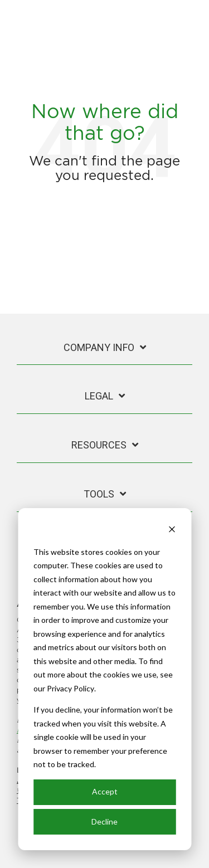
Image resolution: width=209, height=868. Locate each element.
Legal (99, 396)
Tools (99, 494)
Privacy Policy (71, 688)
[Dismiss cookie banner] (172, 531)
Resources (99, 445)
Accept (105, 791)
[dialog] (104, 679)
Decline (104, 821)
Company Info (99, 347)
